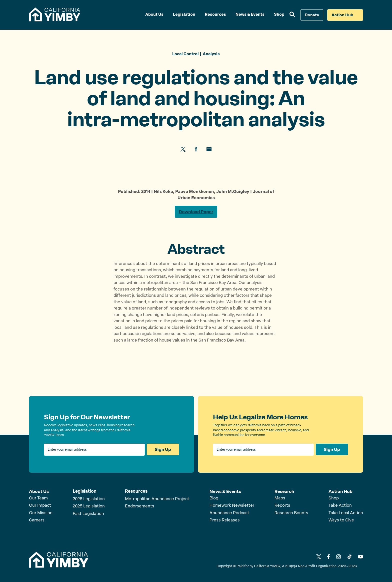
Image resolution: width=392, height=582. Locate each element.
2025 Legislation (89, 507)
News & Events (225, 491)
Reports (282, 506)
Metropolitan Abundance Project (157, 499)
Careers (37, 520)
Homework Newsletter (232, 506)
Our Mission (41, 513)
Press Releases (225, 520)
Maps (280, 498)
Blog (214, 498)
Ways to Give (341, 520)
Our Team (38, 498)
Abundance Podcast (229, 513)
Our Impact (40, 506)
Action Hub (341, 491)
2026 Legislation (89, 499)
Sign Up (163, 450)
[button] (292, 15)
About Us (39, 491)
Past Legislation (88, 514)
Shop (334, 498)
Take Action (340, 506)
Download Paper (196, 212)
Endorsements (140, 507)
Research (284, 491)
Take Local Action (346, 513)
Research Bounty (291, 513)
